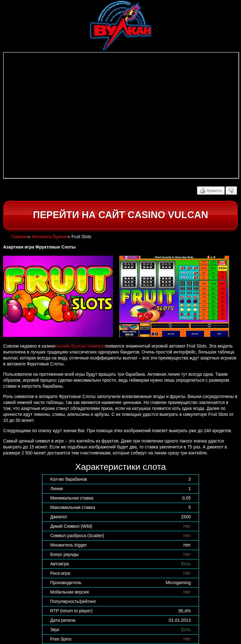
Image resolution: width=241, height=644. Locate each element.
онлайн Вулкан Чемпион (80, 346)
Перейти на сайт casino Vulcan (120, 215)
